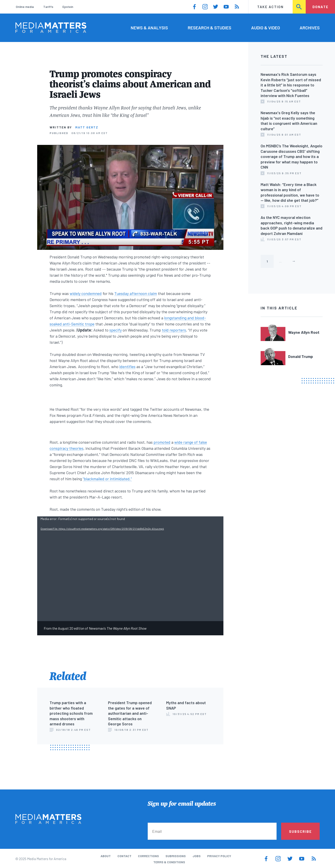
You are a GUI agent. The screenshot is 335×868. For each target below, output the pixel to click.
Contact (124, 856)
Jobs (197, 856)
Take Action (270, 7)
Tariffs (48, 7)
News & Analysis (149, 28)
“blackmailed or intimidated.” (107, 479)
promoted (162, 442)
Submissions (176, 856)
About (106, 856)
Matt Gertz (87, 127)
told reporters (174, 330)
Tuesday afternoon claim (136, 293)
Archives (310, 28)
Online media (25, 7)
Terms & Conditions (169, 862)
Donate (320, 7)
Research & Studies (210, 28)
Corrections (148, 856)
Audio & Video (266, 28)
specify (116, 330)
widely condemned (86, 293)
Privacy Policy (219, 856)
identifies (127, 367)
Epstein (68, 7)
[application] (130, 569)
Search (299, 7)
